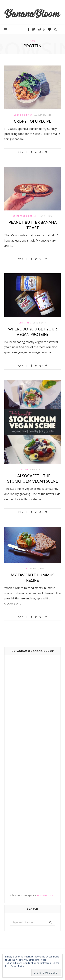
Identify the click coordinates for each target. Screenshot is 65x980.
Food (25, 470)
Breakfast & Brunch (25, 216)
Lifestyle (25, 323)
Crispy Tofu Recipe (33, 121)
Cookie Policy (17, 966)
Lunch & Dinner (23, 115)
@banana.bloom (45, 895)
